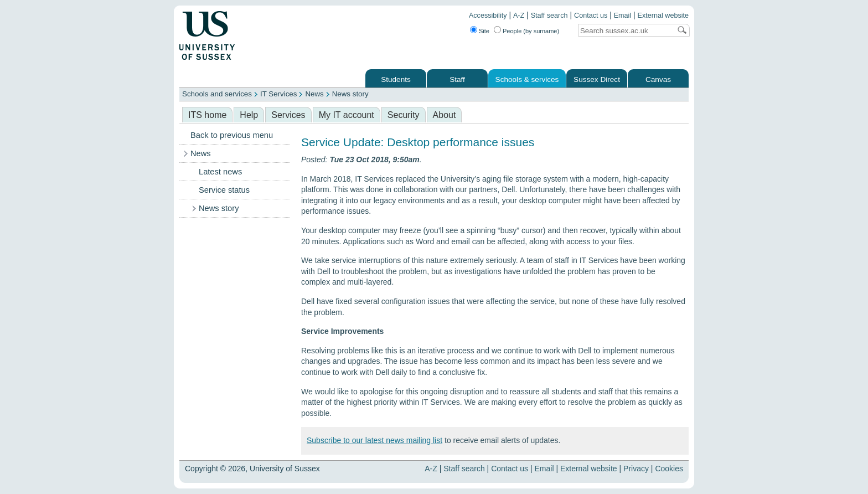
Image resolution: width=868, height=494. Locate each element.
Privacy (636, 469)
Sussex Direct (597, 79)
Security (404, 115)
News (314, 94)
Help (249, 115)
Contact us (591, 16)
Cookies (669, 469)
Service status (224, 190)
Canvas (658, 79)
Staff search (549, 16)
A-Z (519, 16)
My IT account (347, 115)
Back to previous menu (232, 135)
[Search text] (624, 31)
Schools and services (217, 94)
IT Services (278, 94)
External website (663, 16)
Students (396, 79)
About (445, 115)
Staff (457, 79)
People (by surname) (531, 31)
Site (484, 31)
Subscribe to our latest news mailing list (374, 440)
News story (350, 94)
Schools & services (527, 79)
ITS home (207, 115)
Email (623, 16)
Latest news (220, 172)
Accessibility (488, 16)
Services (288, 115)
